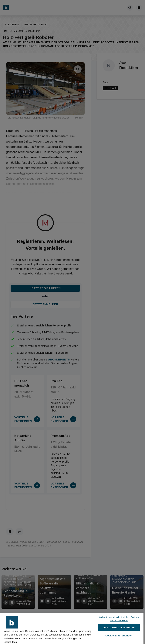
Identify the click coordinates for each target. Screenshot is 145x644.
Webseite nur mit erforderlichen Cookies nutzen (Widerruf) (119, 619)
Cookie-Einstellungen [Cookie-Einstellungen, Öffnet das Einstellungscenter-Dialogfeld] (119, 636)
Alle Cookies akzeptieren (119, 627)
